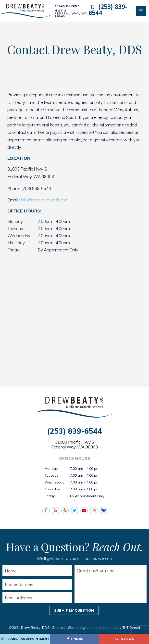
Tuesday (15, 229)
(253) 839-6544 (108, 10)
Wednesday (19, 236)
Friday (13, 250)
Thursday (16, 243)
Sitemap (59, 628)
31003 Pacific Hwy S (74, 445)
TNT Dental (131, 628)
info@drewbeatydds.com (45, 200)
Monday (15, 221)
